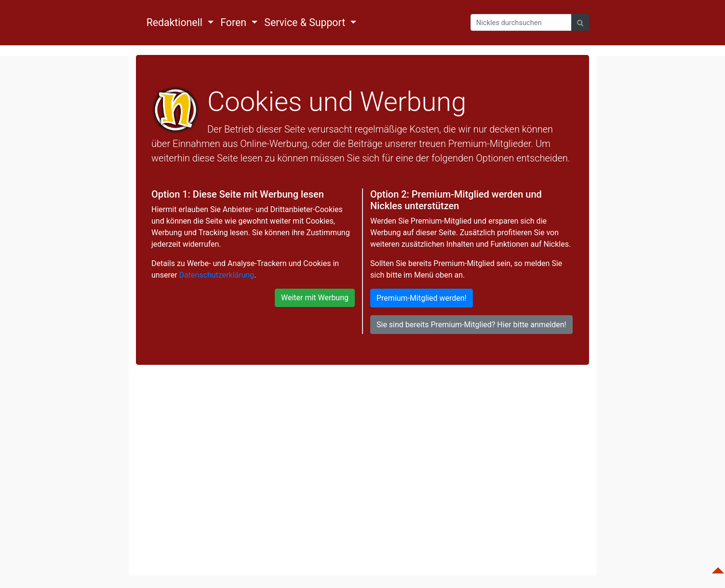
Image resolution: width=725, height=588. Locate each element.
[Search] (521, 22)
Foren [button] (235, 22)
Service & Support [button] (306, 22)
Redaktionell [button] (176, 22)
